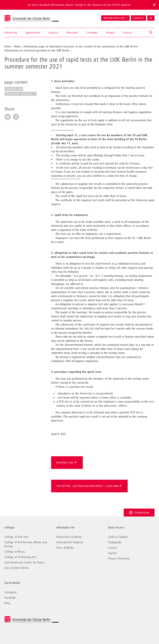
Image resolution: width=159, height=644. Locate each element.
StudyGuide (139, 512)
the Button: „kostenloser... (21, 94)
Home (8, 46)
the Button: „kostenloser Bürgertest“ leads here (88, 486)
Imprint (112, 553)
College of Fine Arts (16, 537)
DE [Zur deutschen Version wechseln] (151, 18)
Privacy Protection (119, 558)
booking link (14, 89)
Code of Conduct (118, 537)
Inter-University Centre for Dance (25, 562)
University (11, 32)
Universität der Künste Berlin (19, 16)
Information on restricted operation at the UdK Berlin (37, 50)
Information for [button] (114, 18)
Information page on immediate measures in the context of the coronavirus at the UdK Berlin (81, 46)
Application (33, 32)
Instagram (11, 592)
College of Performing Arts (21, 557)
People (110, 32)
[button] (151, 32)
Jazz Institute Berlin (17, 568)
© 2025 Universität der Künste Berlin (23, 618)
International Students (70, 542)
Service (127, 32)
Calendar (92, 32)
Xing (7, 603)
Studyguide (115, 542)
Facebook (10, 597)
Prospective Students (69, 537)
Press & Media (65, 548)
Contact (138, 18)
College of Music (15, 551)
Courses (53, 32)
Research (72, 32)
